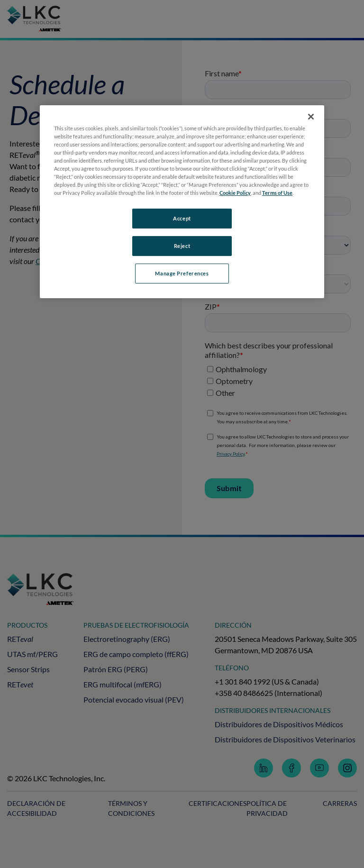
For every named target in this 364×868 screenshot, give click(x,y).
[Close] (311, 117)
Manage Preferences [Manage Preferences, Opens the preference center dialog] (182, 273)
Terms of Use (277, 193)
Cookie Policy (235, 193)
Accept (182, 218)
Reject (182, 246)
